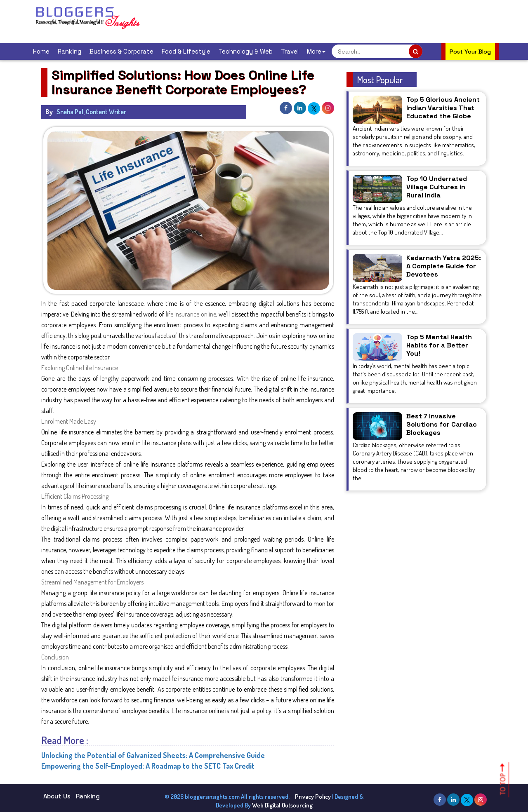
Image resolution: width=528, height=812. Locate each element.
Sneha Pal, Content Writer (91, 112)
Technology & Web (246, 51)
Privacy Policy (313, 797)
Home (41, 51)
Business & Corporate (121, 51)
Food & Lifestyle (186, 51)
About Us (57, 796)
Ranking (70, 51)
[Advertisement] (303, 21)
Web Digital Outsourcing (282, 805)
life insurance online (191, 314)
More (316, 51)
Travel (290, 51)
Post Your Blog (470, 52)
